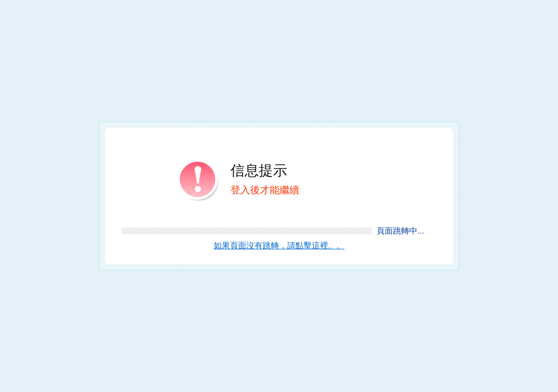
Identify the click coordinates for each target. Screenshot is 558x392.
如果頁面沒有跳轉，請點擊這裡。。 (279, 245)
